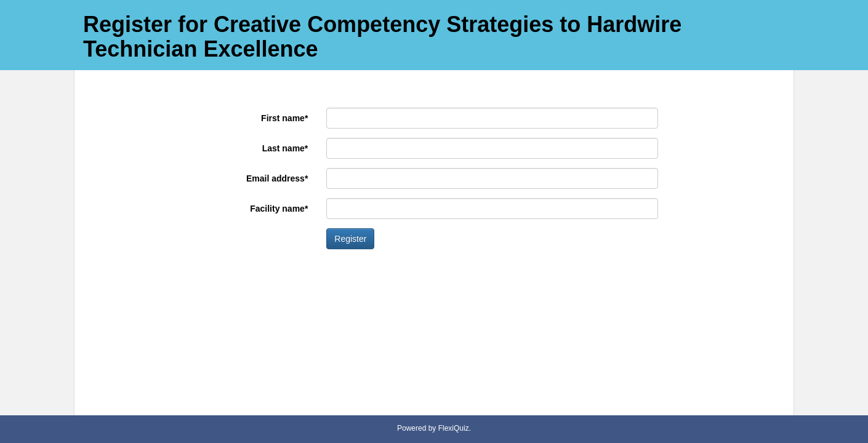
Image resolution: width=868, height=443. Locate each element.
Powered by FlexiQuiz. (434, 428)
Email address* (277, 178)
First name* (284, 118)
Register (350, 239)
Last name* (285, 148)
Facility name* (279, 209)
